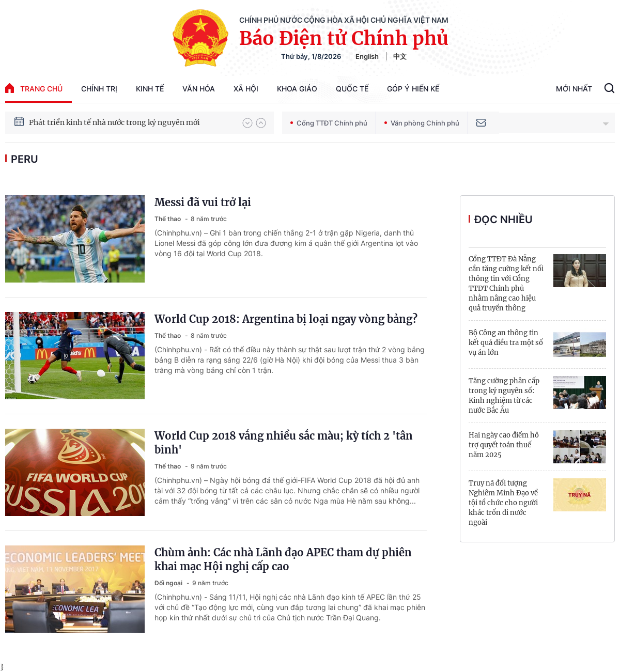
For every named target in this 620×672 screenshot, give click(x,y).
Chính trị (99, 89)
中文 (400, 56)
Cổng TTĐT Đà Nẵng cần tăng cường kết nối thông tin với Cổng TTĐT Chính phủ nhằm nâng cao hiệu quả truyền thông (506, 284)
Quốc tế (352, 89)
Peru (25, 159)
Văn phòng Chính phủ (422, 123)
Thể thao (168, 219)
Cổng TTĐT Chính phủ (329, 123)
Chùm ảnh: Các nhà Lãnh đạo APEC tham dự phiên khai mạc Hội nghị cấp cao (283, 559)
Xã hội (246, 89)
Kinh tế (150, 89)
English (367, 56)
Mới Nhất (574, 89)
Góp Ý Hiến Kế (413, 89)
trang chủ (34, 88)
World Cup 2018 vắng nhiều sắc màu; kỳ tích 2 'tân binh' (284, 443)
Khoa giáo (297, 89)
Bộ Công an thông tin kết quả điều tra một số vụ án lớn (506, 343)
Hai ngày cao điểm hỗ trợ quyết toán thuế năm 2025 (504, 445)
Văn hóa (199, 89)
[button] (247, 123)
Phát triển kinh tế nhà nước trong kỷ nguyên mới (114, 122)
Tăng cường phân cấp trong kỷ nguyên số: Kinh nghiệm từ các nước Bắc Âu (504, 396)
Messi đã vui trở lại (203, 202)
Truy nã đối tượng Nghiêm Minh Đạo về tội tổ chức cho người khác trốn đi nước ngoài (503, 503)
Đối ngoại (169, 583)
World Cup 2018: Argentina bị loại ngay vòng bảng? (286, 319)
